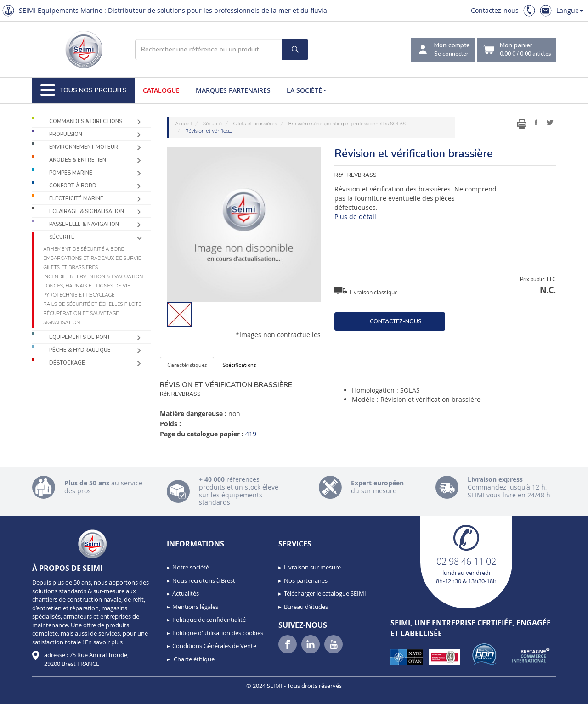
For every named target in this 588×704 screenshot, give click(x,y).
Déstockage (67, 363)
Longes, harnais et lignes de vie (87, 286)
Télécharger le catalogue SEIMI (325, 593)
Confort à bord (73, 186)
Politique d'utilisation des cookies (218, 633)
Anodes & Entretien (78, 160)
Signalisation (62, 322)
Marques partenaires (233, 90)
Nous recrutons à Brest (204, 580)
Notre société (191, 567)
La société (307, 90)
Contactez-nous (495, 10)
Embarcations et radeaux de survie (92, 258)
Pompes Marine (71, 173)
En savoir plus (104, 642)
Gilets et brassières (71, 267)
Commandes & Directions (86, 121)
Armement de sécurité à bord (84, 249)
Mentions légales (195, 607)
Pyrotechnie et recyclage (79, 295)
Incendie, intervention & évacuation (93, 276)
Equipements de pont (80, 337)
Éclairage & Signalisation (87, 211)
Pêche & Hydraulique (80, 350)
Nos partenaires (306, 580)
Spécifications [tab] (239, 365)
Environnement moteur (84, 147)
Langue (570, 10)
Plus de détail (355, 217)
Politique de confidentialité (209, 620)
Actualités (186, 593)
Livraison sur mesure (312, 567)
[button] (28, 694)
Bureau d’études (306, 607)
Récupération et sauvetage (81, 313)
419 (251, 434)
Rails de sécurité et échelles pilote (92, 304)
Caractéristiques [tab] (187, 365)
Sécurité (62, 237)
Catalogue (161, 90)
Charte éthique (193, 659)
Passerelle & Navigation (84, 224)
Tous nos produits (84, 90)
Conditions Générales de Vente (214, 646)
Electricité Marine (76, 199)
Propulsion (66, 134)
